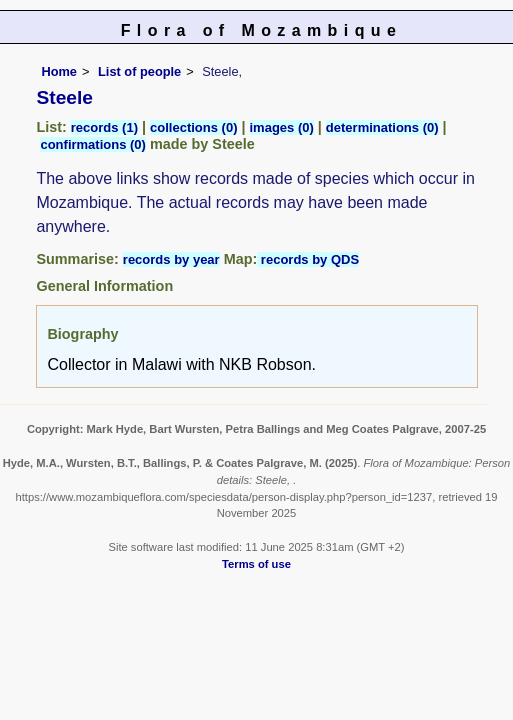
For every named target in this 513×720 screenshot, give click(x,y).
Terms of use (256, 564)
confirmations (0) (92, 144)
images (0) (282, 127)
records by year (171, 259)
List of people (139, 71)
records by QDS (308, 259)
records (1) (104, 127)
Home (59, 71)
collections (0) (193, 127)
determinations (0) (382, 127)
